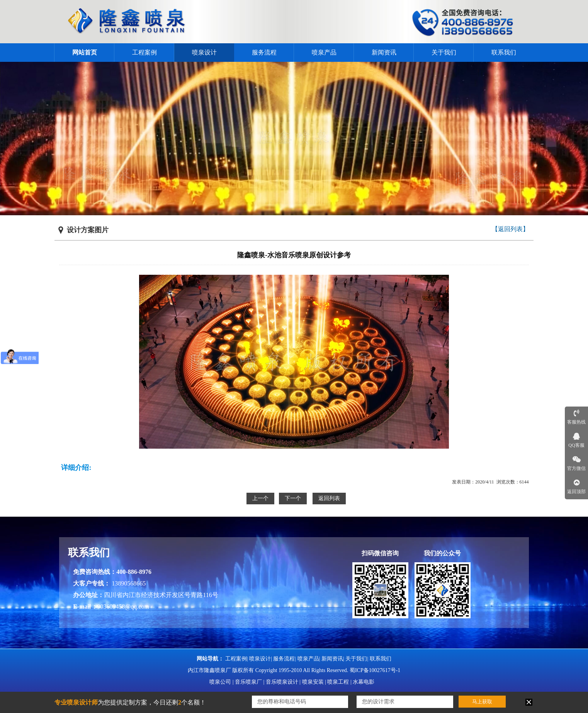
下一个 (293, 498)
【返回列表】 (510, 229)
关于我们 (444, 52)
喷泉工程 (338, 682)
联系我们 (504, 52)
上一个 (260, 498)
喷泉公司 (220, 682)
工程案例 (144, 52)
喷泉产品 (324, 52)
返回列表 (329, 498)
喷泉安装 (313, 682)
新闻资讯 (384, 52)
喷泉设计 (204, 52)
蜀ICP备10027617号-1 (375, 670)
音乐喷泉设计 (282, 682)
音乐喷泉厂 (248, 682)
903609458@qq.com (123, 607)
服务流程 (264, 52)
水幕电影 (364, 682)
